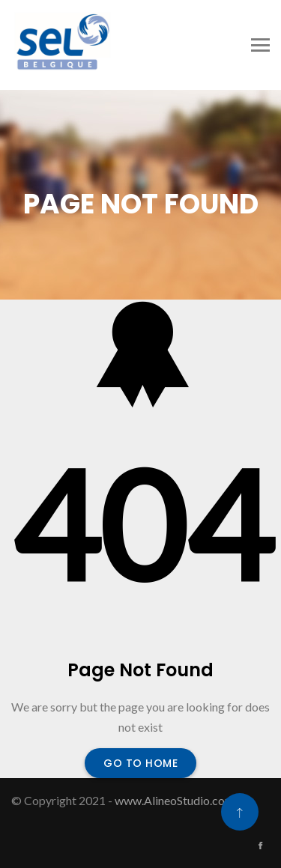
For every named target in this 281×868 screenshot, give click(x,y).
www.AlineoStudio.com (175, 800)
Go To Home (140, 763)
